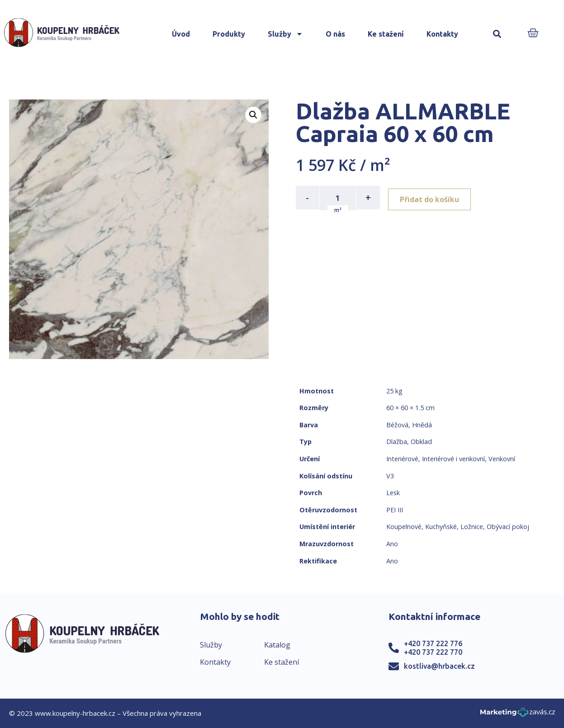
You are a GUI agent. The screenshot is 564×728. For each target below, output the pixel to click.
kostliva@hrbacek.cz (439, 666)
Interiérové (402, 459)
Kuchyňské (441, 527)
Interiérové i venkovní (453, 459)
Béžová (397, 425)
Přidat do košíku (432, 198)
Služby (285, 34)
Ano (392, 544)
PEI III (395, 510)
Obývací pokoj (508, 527)
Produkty (229, 34)
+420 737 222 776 (433, 643)
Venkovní (502, 459)
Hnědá (422, 425)
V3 (390, 476)
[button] (497, 34)
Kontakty (442, 34)
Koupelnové (404, 527)
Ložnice (472, 527)
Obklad (421, 442)
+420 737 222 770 (433, 652)
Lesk (393, 493)
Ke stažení (386, 34)
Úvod (181, 34)
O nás (335, 34)
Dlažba (397, 442)
